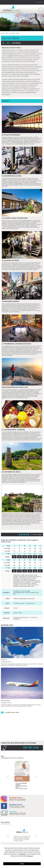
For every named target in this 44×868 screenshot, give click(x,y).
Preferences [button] (30, 856)
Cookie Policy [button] (22, 854)
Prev (8, 777)
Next (36, 777)
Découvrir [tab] (6, 101)
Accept (22, 864)
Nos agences (39, 2)
